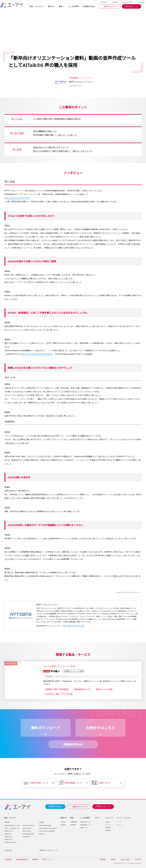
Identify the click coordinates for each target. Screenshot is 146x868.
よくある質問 (85, 818)
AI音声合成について (86, 822)
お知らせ (108, 822)
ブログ (97, 818)
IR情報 (115, 2)
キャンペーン (109, 825)
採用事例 (108, 828)
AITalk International (28, 826)
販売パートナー (48, 860)
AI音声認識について (86, 825)
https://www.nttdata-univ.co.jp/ (74, 626)
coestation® (26, 837)
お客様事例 (74, 822)
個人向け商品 (128, 2)
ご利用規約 (8, 860)
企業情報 (104, 2)
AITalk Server (8, 837)
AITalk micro (8, 840)
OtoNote (42, 834)
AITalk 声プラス (9, 831)
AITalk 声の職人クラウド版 (12, 826)
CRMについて (84, 828)
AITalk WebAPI (27, 831)
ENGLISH (142, 2)
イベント (119, 822)
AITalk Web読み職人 (28, 834)
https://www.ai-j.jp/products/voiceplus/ (38, 354)
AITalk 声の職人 (27, 828)
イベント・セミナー (123, 818)
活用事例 (73, 825)
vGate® (63, 822)
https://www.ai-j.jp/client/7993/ (17, 198)
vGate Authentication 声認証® (48, 828)
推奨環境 (35, 860)
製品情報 (108, 830)
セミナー (119, 825)
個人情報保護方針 (22, 860)
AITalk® (63, 825)
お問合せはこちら (103, 806)
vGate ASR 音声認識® (45, 826)
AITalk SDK (8, 834)
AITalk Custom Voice (11, 842)
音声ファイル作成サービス (12, 828)
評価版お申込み (55, 806)
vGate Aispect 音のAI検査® (47, 831)
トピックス (109, 818)
